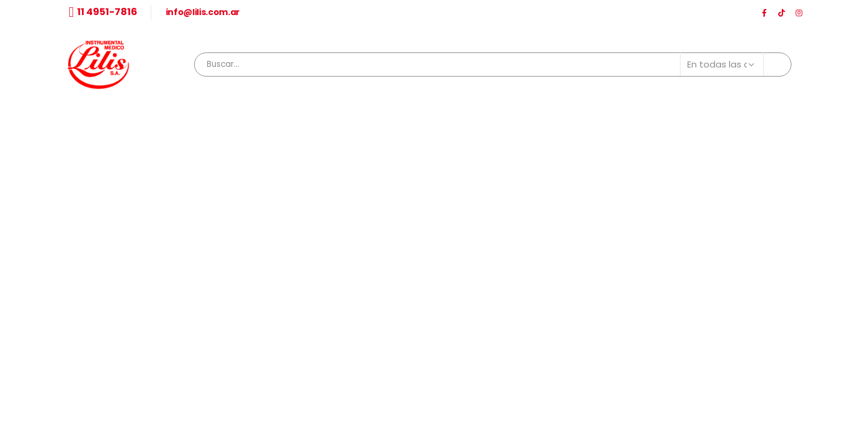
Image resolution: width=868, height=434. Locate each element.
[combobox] (493, 64)
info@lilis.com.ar (203, 12)
